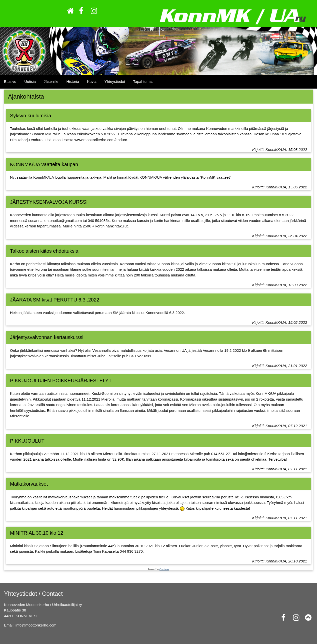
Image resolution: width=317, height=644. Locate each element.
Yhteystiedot (115, 81)
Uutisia (30, 81)
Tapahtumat (143, 81)
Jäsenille (51, 81)
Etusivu (10, 81)
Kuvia (92, 81)
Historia (73, 81)
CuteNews (164, 569)
